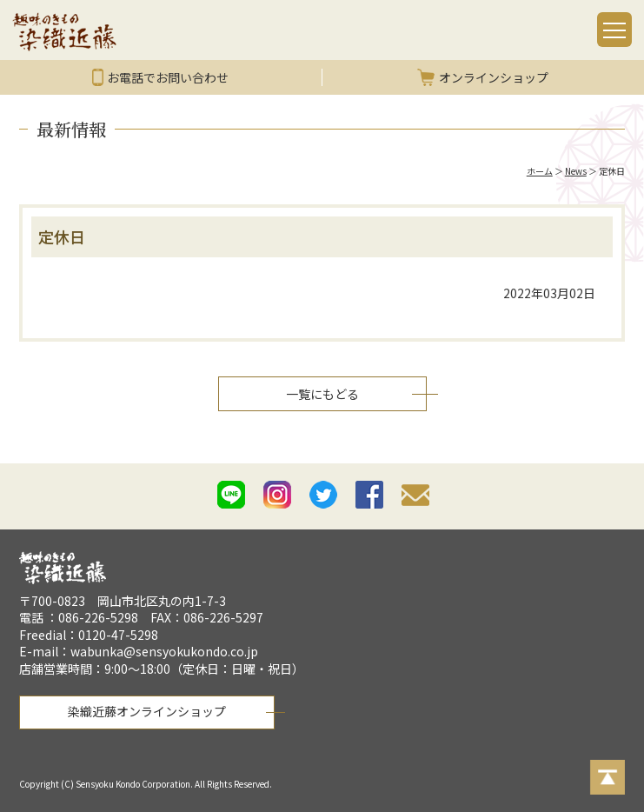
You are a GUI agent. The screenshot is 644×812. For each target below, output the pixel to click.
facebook (369, 495)
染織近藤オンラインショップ (147, 711)
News (576, 171)
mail (415, 498)
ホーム (540, 171)
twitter (323, 495)
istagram (277, 495)
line (231, 495)
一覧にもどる (322, 394)
